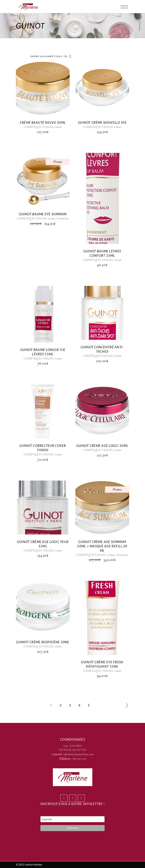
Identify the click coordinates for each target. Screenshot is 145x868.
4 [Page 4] (79, 705)
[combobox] (50, 56)
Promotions (63, 219)
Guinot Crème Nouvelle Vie (102, 122)
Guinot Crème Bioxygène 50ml (43, 642)
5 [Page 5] (89, 705)
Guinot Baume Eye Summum (43, 214)
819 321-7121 (79, 758)
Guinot (58, 127)
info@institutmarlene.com (78, 754)
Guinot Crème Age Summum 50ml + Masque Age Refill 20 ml (102, 546)
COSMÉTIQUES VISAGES (38, 127)
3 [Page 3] (70, 705)
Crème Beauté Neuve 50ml (43, 122)
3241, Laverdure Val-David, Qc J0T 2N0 (72, 747)
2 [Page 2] (60, 705)
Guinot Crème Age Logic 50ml (102, 446)
